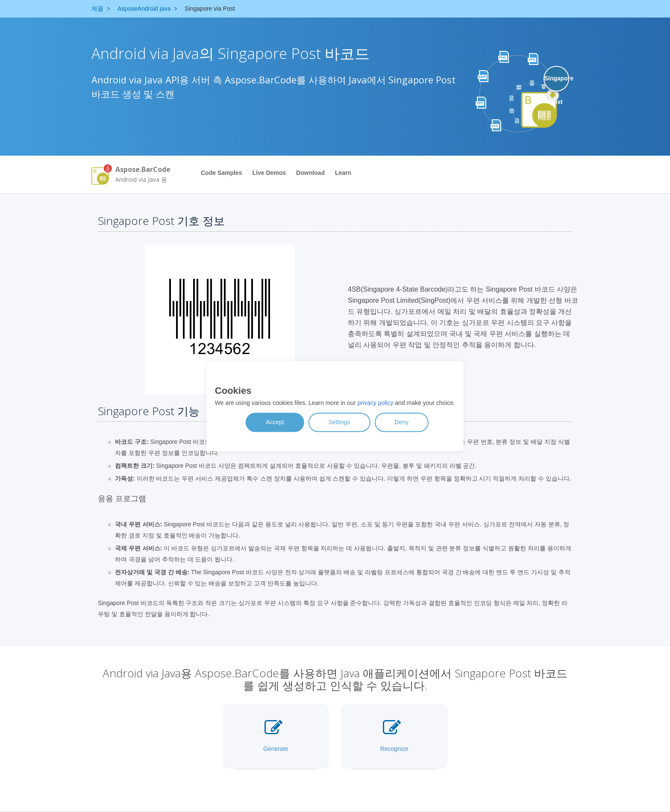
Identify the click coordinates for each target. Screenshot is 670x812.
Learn (343, 173)
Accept (275, 422)
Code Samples (221, 173)
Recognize (394, 735)
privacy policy (375, 403)
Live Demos (269, 173)
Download (310, 173)
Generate (276, 735)
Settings (339, 422)
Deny (401, 422)
